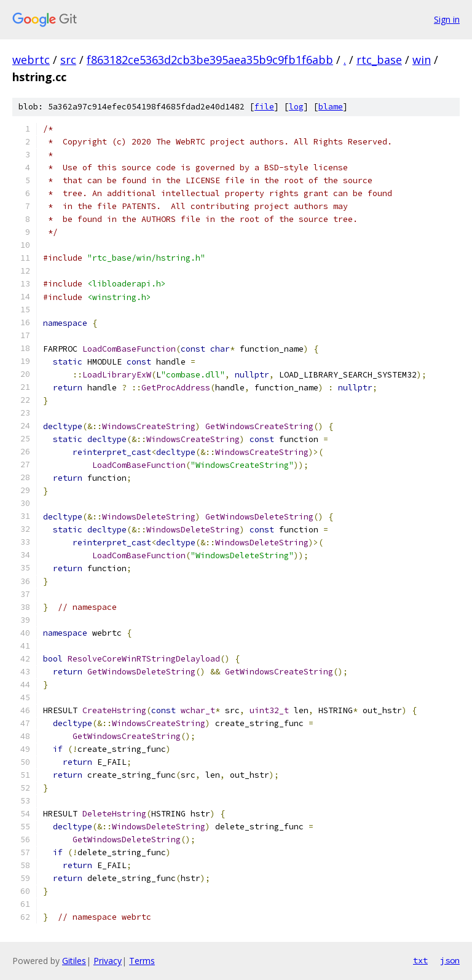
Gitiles (74, 961)
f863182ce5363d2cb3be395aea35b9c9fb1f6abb (210, 60)
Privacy (108, 961)
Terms (142, 961)
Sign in (447, 19)
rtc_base (379, 60)
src (68, 60)
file (264, 107)
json (450, 960)
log (296, 107)
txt (420, 960)
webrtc (31, 60)
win (422, 60)
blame (331, 107)
